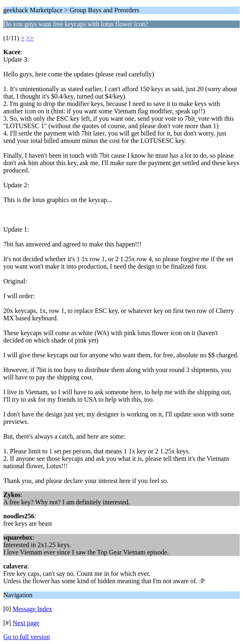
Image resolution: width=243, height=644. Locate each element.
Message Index (32, 609)
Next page (26, 623)
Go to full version (26, 637)
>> (30, 38)
